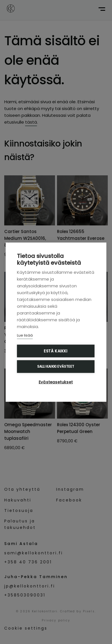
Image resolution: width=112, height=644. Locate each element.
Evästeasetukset (56, 382)
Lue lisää (25, 335)
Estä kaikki (56, 351)
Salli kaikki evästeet (56, 366)
